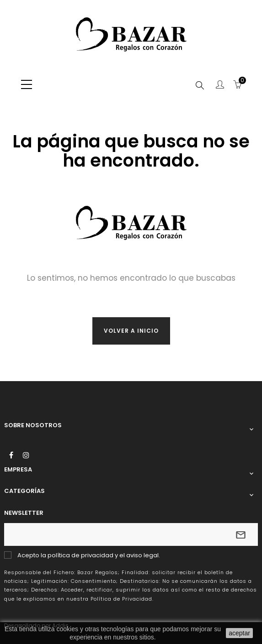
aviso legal (142, 555)
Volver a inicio (131, 331)
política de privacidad (80, 555)
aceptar (239, 633)
